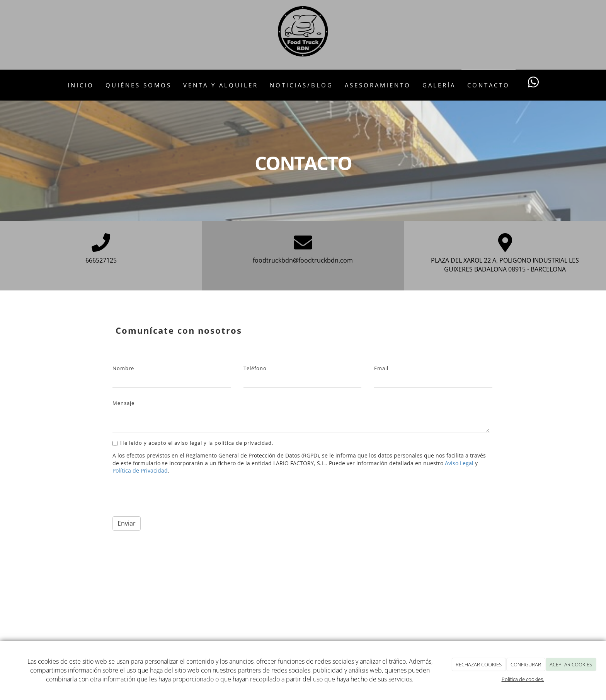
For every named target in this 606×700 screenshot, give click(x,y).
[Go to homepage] (4, 85)
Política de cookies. (523, 679)
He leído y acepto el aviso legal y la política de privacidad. (193, 443)
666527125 (101, 260)
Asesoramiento (378, 85)
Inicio (81, 85)
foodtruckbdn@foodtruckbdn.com (303, 260)
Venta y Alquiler (221, 85)
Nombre (123, 368)
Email (381, 368)
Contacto (489, 85)
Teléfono (255, 368)
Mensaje (123, 403)
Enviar (127, 523)
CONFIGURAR (526, 664)
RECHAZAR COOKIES (479, 664)
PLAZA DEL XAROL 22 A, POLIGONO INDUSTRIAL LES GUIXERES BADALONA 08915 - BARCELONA (505, 265)
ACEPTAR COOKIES (571, 664)
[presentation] (171, 495)
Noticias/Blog (301, 85)
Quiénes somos (139, 85)
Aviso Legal (459, 463)
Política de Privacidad (140, 470)
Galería (439, 85)
